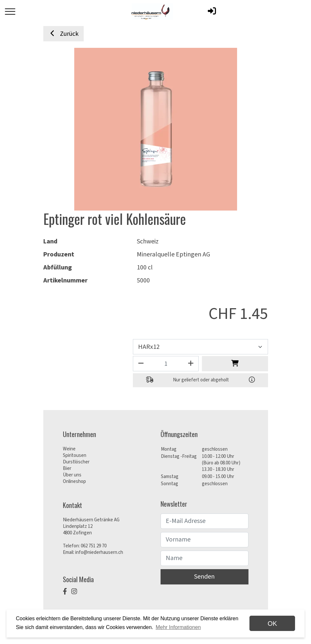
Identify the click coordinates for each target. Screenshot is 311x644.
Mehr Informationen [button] (178, 627)
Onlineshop (74, 481)
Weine (69, 449)
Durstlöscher (76, 462)
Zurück (64, 34)
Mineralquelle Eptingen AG (173, 254)
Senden (204, 577)
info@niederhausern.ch (99, 552)
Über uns (72, 475)
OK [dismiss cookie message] (272, 623)
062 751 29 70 (94, 546)
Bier (67, 468)
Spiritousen (75, 455)
